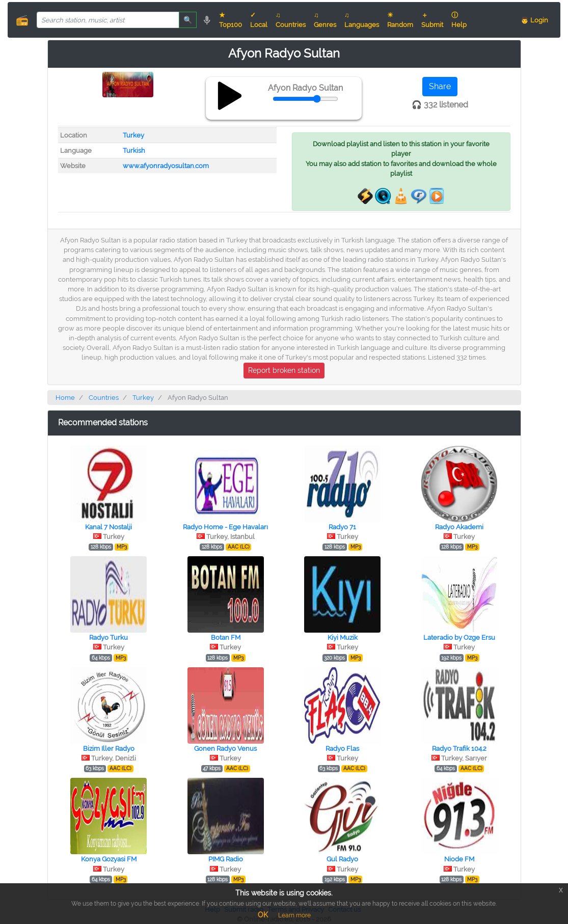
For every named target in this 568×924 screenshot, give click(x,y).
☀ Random (400, 20)
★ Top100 (231, 20)
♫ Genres (325, 20)
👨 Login (534, 20)
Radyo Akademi (459, 527)
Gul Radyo (342, 859)
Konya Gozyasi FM (109, 859)
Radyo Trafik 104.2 (459, 749)
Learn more (294, 915)
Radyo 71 (342, 527)
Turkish (134, 151)
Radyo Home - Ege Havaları (225, 527)
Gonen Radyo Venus (225, 749)
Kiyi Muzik (343, 637)
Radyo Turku (109, 637)
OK (263, 915)
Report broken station (284, 370)
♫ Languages (362, 20)
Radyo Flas (342, 749)
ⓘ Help (459, 20)
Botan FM (226, 637)
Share (440, 86)
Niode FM (459, 859)
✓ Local (259, 20)
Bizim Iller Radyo (109, 749)
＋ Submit (432, 20)
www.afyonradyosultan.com (166, 166)
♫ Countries (291, 20)
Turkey (133, 135)
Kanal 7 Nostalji (109, 527)
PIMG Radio (226, 859)
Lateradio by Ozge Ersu (459, 637)
